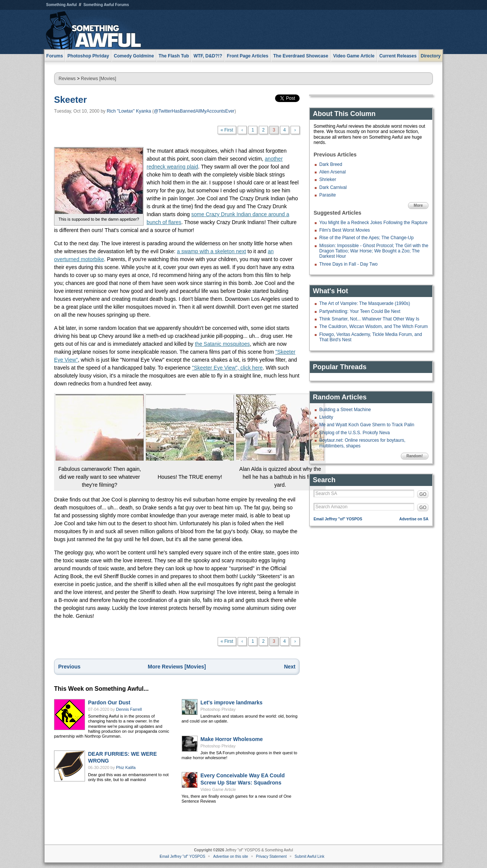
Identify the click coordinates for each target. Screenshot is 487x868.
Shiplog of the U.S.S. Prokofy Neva (355, 433)
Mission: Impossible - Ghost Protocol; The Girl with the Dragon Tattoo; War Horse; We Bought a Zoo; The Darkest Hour (374, 251)
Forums (55, 56)
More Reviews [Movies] (177, 667)
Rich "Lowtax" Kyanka (129, 111)
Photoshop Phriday (218, 709)
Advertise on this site (230, 856)
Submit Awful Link (310, 856)
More (418, 205)
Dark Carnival (333, 187)
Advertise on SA (414, 519)
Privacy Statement (271, 856)
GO (423, 494)
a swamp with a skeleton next (211, 251)
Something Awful (61, 5)
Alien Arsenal (332, 172)
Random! (415, 456)
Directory (431, 56)
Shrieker (328, 179)
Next (290, 667)
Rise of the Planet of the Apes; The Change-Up (366, 238)
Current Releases (398, 56)
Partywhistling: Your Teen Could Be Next (360, 311)
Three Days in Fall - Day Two (349, 264)
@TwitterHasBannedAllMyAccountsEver (194, 111)
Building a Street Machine (345, 410)
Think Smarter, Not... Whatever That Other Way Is (369, 319)
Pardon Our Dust (109, 702)
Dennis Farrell (129, 709)
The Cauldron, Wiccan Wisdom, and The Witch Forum (373, 326)
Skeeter (70, 100)
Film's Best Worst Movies (345, 230)
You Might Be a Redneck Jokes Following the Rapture (373, 223)
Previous (69, 667)
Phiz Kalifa (126, 767)
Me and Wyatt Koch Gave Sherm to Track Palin (367, 425)
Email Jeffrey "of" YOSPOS (338, 519)
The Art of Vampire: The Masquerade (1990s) (365, 303)
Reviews (67, 79)
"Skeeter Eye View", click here (227, 368)
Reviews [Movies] (98, 79)
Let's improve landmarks (232, 702)
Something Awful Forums (106, 5)
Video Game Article (218, 789)
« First (227, 130)
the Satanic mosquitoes (223, 344)
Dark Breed (331, 164)
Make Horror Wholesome (232, 739)
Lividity (326, 417)
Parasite (328, 195)
